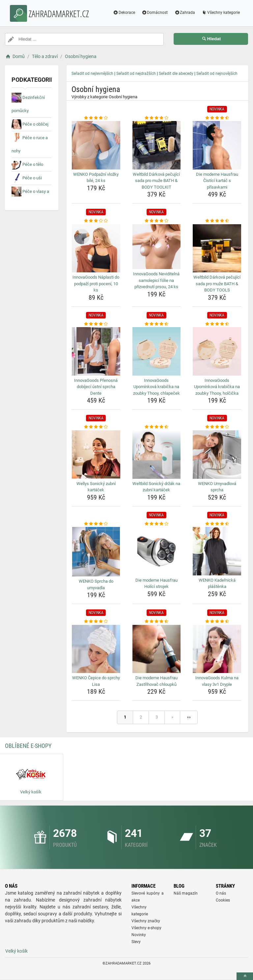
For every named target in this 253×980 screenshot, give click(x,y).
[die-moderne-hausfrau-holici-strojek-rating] (157, 524)
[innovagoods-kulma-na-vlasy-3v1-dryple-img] (217, 649)
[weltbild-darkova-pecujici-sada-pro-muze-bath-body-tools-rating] (217, 221)
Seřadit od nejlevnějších (92, 74)
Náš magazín (186, 893)
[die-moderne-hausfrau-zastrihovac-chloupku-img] (157, 649)
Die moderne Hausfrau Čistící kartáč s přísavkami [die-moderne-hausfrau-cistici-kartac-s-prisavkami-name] (217, 181)
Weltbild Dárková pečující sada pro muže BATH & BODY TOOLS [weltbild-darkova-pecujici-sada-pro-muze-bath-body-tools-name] (217, 284)
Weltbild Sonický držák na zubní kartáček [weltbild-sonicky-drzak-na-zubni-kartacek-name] (156, 487)
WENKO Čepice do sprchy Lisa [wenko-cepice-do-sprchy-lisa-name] (96, 681)
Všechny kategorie (220, 13)
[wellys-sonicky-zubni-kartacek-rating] (96, 427)
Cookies (223, 900)
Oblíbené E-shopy (28, 746)
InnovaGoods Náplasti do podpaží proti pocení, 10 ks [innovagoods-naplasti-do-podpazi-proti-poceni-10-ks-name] (96, 284)
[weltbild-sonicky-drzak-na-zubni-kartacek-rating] (157, 427)
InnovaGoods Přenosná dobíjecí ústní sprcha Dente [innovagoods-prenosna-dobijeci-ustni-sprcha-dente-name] (96, 387)
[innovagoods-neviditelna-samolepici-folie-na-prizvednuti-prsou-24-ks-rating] (157, 221)
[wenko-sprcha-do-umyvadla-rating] (96, 524)
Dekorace (124, 13)
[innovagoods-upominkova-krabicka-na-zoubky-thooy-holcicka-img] (217, 351)
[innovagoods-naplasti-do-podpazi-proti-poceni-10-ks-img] (96, 248)
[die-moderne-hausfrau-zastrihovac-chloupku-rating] (157, 622)
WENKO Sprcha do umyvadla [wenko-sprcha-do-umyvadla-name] (96, 584)
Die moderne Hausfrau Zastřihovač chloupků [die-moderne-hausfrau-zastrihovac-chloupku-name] (156, 681)
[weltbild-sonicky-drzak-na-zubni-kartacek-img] (157, 455)
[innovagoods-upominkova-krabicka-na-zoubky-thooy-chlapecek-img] (157, 351)
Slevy (136, 942)
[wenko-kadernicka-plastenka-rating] (217, 524)
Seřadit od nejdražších (136, 74)
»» (189, 717)
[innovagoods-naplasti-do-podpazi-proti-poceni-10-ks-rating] (96, 221)
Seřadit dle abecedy (176, 74)
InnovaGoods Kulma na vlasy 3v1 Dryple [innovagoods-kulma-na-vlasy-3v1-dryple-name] (217, 681)
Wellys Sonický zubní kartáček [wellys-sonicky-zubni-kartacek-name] (96, 487)
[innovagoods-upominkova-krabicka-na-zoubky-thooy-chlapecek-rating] (157, 324)
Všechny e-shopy (146, 928)
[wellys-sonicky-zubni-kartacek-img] (96, 455)
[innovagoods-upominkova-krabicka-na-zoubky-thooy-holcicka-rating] (217, 324)
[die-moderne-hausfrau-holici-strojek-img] (157, 551)
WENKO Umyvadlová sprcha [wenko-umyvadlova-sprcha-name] (217, 487)
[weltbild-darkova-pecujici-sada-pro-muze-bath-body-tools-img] (217, 248)
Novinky (139, 935)
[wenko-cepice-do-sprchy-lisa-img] (96, 649)
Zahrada (184, 13)
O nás (221, 893)
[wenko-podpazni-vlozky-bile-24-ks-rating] (96, 118)
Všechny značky (146, 921)
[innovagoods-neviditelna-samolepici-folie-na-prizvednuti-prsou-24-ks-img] (157, 247)
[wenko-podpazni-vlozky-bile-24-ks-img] (96, 145)
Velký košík (16, 951)
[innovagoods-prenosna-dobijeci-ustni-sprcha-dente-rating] (96, 324)
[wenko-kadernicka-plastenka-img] (217, 551)
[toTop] (245, 976)
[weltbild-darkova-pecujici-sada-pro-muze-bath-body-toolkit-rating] (157, 118)
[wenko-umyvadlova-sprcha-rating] (217, 427)
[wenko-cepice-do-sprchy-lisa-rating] (96, 622)
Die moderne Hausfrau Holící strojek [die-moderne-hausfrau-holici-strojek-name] (156, 583)
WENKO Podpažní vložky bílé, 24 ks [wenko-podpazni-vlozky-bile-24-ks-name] (96, 178)
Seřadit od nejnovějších (217, 74)
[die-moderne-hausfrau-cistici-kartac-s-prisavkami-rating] (217, 118)
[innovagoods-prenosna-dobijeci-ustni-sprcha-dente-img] (96, 351)
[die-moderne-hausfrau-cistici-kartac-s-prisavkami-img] (217, 145)
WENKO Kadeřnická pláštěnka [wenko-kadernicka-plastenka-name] (217, 583)
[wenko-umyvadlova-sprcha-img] (217, 455)
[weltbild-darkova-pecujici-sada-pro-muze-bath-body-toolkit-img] (157, 145)
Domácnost (155, 13)
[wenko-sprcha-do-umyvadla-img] (96, 552)
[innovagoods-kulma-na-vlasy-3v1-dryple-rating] (217, 622)
